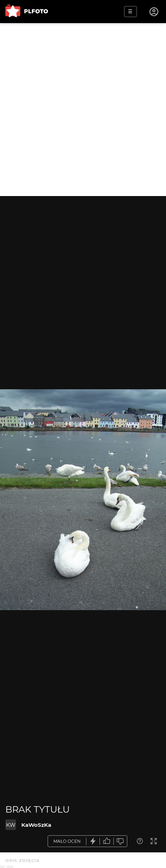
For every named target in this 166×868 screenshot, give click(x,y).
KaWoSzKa (36, 825)
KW (11, 825)
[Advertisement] (83, 110)
